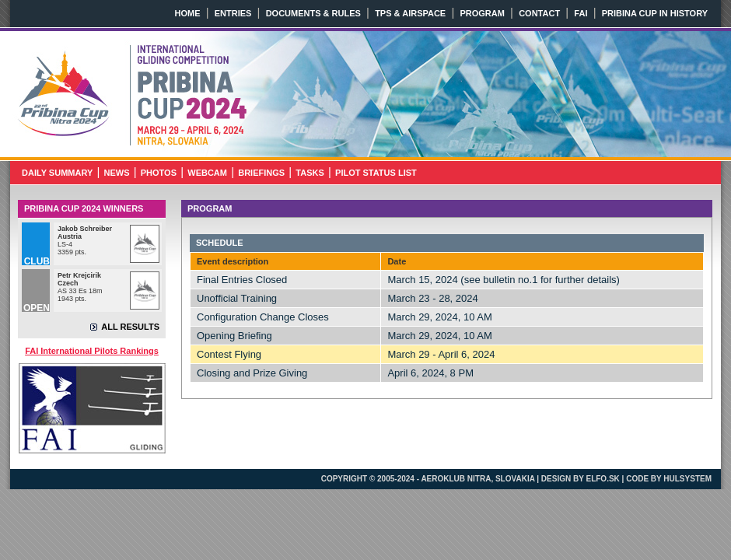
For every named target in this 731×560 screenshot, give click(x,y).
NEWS (117, 173)
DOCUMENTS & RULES (313, 13)
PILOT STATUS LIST (376, 173)
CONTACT (539, 13)
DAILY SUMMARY (57, 173)
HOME (188, 13)
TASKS (310, 173)
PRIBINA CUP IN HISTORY (655, 13)
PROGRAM (482, 13)
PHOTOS (159, 173)
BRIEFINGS (261, 173)
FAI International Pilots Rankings (92, 351)
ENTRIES (233, 13)
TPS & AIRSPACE (410, 13)
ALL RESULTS (130, 327)
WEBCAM (207, 173)
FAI (581, 13)
